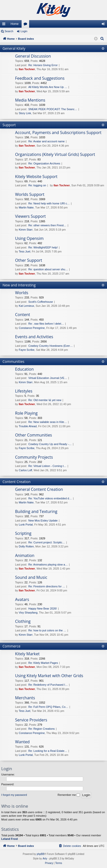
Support (9, 125)
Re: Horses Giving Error (43, 65)
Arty (45, 859)
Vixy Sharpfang (28, 613)
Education (24, 369)
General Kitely (14, 48)
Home (15, 24)
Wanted (22, 742)
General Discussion (33, 56)
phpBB (40, 854)
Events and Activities (34, 337)
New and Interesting (19, 285)
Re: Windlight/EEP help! (43, 247)
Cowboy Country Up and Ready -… (50, 444)
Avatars (22, 599)
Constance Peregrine (32, 328)
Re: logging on (37, 185)
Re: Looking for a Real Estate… (48, 751)
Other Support (29, 260)
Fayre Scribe (27, 350)
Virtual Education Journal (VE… (48, 378)
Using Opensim (29, 238)
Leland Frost (10, 839)
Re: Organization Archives (44, 163)
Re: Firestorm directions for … (47, 586)
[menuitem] (102, 39)
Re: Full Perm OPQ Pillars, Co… (48, 707)
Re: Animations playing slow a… (48, 565)
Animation (25, 555)
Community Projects (34, 457)
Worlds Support (30, 194)
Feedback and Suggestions (40, 78)
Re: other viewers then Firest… (47, 225)
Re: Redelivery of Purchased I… (48, 685)
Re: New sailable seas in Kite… (48, 422)
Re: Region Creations (42, 729)
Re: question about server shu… (48, 269)
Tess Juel (25, 251)
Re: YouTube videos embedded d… (50, 498)
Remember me (69, 795)
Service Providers (31, 720)
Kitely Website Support (36, 177)
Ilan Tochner (27, 69)
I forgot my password (14, 795)
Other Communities (34, 435)
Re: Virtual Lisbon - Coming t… (47, 466)
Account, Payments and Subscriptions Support (58, 133)
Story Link (25, 113)
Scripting (23, 533)
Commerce (11, 646)
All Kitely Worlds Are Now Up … (48, 87)
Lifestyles (24, 391)
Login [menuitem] (104, 25)
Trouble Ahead (28, 426)
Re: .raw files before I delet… (46, 324)
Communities (13, 361)
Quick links (5, 25)
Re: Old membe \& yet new (45, 400)
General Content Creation (39, 489)
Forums (26, 25)
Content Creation (17, 482)
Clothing (23, 621)
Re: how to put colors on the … (47, 630)
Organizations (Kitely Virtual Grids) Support (55, 154)
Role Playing (26, 413)
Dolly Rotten (26, 546)
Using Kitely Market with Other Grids (49, 676)
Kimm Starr (26, 230)
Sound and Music (31, 577)
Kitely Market (27, 654)
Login (24, 31)
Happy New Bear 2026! (43, 609)
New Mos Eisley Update (43, 520)
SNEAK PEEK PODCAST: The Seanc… (53, 109)
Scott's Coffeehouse (41, 302)
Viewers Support (30, 216)
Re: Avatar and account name (47, 141)
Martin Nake (26, 207)
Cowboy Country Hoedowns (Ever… (51, 346)
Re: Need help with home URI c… (49, 203)
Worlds (22, 293)
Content (23, 315)
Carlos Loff (25, 470)
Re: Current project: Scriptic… (47, 542)
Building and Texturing (36, 511)
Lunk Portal (26, 525)
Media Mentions (30, 100)
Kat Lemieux (26, 306)
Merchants (25, 698)
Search (9, 31)
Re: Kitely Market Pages (43, 663)
